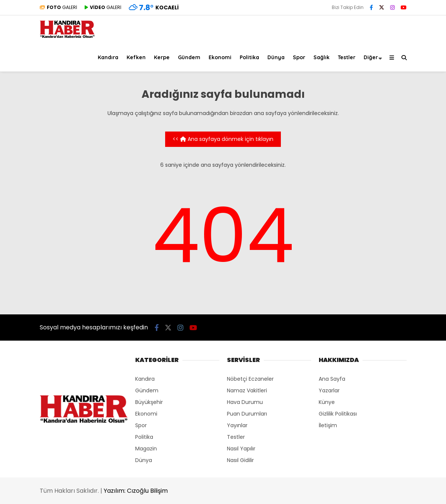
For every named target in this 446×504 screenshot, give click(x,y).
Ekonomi (220, 57)
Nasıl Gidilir (240, 460)
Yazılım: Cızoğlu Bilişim (136, 491)
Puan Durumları (247, 414)
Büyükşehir (149, 402)
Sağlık (321, 57)
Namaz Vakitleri (247, 390)
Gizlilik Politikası (338, 414)
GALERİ (58, 7)
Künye (327, 402)
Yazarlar (329, 390)
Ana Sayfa (332, 379)
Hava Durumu (245, 402)
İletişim (328, 425)
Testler (347, 57)
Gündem (189, 57)
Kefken (136, 57)
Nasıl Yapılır (241, 449)
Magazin (146, 449)
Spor (299, 57)
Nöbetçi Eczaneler (250, 379)
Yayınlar (237, 425)
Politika (249, 57)
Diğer (371, 57)
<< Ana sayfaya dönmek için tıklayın (223, 139)
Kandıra (108, 57)
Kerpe (162, 57)
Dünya (276, 57)
